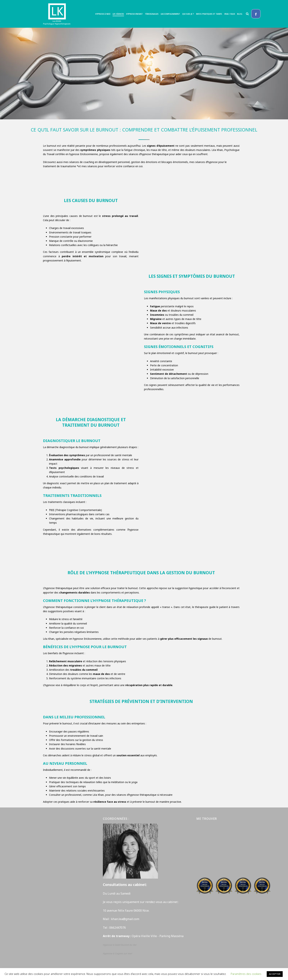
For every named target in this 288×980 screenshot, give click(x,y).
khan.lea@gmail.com (126, 919)
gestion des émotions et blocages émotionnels (160, 162)
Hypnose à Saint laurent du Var (120, 945)
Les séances (118, 14)
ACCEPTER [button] (275, 974)
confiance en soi (133, 166)
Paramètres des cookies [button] (246, 974)
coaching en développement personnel (107, 162)
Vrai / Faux (230, 14)
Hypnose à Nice (103, 14)
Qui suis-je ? (188, 14)
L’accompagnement (170, 14)
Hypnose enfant (134, 14)
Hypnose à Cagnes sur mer (118, 953)
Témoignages (152, 14)
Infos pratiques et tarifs (209, 14)
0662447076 (118, 928)
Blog (240, 14)
